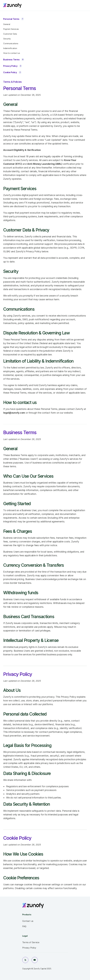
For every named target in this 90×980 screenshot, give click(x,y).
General (7, 24)
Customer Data (10, 34)
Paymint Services (11, 29)
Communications (11, 43)
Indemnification (10, 48)
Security (7, 39)
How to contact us (12, 53)
